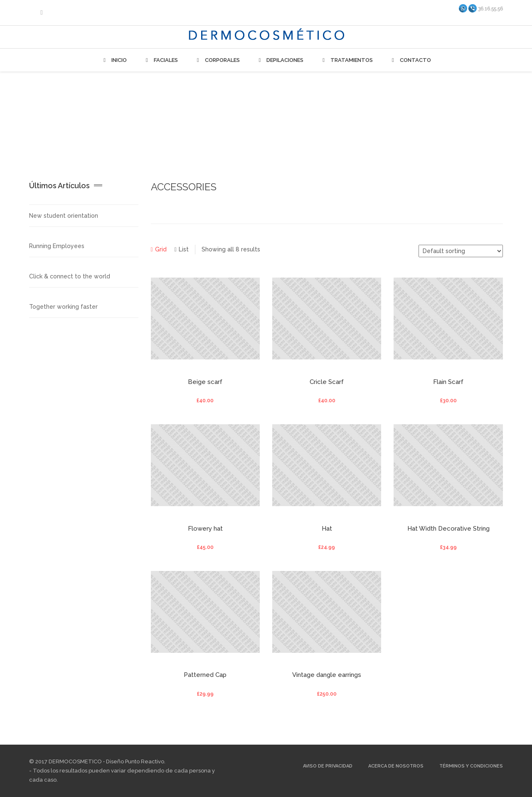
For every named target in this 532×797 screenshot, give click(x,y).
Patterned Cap (205, 675)
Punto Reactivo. (145, 761)
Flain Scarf (448, 382)
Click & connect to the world (70, 276)
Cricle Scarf (327, 382)
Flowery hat (205, 529)
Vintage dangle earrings (327, 675)
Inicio (114, 60)
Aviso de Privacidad (328, 766)
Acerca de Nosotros (396, 766)
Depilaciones (280, 60)
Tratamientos (346, 60)
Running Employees (57, 246)
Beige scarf (205, 382)
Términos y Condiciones (471, 766)
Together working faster (63, 307)
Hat (327, 529)
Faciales (161, 60)
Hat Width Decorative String (448, 529)
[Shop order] (461, 251)
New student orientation (64, 216)
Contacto (410, 60)
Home (457, 111)
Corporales (217, 60)
